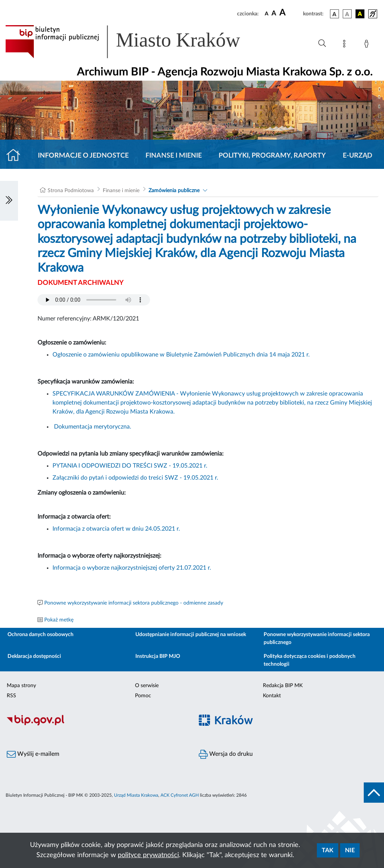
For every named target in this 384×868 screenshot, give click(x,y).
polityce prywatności (148, 855)
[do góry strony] (374, 793)
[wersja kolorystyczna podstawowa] (334, 14)
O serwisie (147, 686)
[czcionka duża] (290, 13)
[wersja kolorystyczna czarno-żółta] (360, 14)
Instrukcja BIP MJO (158, 656)
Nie (350, 850)
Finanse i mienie (174, 156)
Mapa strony (21, 686)
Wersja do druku (226, 754)
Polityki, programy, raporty (272, 156)
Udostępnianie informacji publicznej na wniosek (191, 635)
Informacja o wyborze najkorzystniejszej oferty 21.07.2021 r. (132, 568)
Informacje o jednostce (83, 156)
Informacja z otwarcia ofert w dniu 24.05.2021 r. (116, 529)
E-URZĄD (358, 156)
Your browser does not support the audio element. (94, 300)
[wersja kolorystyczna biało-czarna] (347, 14)
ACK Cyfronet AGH (180, 795)
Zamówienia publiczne (174, 191)
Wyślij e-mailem (33, 754)
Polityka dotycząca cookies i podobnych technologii (310, 660)
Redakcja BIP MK (283, 686)
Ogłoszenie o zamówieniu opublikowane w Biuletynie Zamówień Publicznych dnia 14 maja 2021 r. (181, 355)
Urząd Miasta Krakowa (136, 795)
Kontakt (272, 696)
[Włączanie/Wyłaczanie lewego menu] (9, 201)
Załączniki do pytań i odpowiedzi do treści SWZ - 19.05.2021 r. (135, 478)
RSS (11, 696)
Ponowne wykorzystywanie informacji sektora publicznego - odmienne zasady (134, 603)
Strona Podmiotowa (71, 191)
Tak (328, 850)
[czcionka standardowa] (267, 14)
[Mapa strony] (346, 45)
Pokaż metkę (59, 620)
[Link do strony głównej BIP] (133, 42)
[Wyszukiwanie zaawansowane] (322, 44)
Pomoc (143, 696)
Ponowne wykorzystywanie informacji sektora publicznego (317, 639)
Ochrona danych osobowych (40, 635)
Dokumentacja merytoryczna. (93, 427)
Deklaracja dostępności (34, 656)
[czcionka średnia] (274, 14)
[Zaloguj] (368, 45)
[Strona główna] (16, 156)
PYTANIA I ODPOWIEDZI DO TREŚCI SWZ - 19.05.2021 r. (130, 466)
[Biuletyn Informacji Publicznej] (96, 725)
